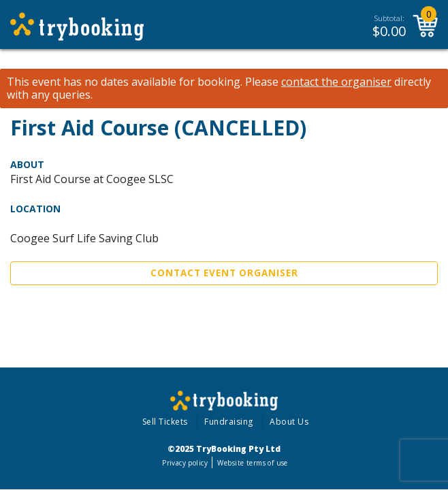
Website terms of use (252, 463)
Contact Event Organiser (224, 273)
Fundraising (229, 422)
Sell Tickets (165, 422)
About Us (289, 422)
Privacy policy (185, 463)
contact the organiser (336, 82)
